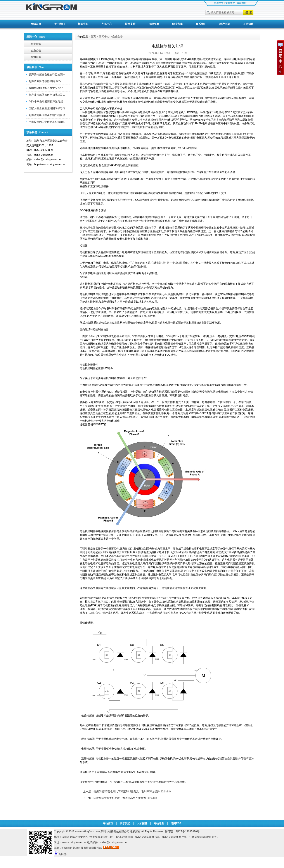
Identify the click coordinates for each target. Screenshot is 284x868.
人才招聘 (248, 24)
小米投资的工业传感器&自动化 (47, 122)
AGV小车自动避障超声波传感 (46, 102)
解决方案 (177, 24)
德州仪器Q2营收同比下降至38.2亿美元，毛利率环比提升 (127, 792)
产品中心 (107, 24)
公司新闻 (36, 57)
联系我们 (201, 24)
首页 (93, 36)
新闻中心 (83, 24)
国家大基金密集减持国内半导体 (47, 108)
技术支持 (130, 24)
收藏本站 (242, 3)
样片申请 (225, 24)
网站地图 (159, 823)
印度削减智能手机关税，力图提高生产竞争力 (120, 798)
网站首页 (36, 24)
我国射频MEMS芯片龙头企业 (46, 88)
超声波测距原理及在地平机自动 (47, 115)
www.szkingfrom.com (87, 832)
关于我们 (59, 24)
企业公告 (36, 50)
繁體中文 (230, 3)
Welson (68, 848)
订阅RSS (176, 823)
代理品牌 (154, 24)
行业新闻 (36, 44)
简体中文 (219, 3)
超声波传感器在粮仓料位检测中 (47, 74)
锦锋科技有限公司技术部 (88, 848)
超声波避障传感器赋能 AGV (45, 81)
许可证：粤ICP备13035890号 (182, 832)
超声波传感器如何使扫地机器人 (47, 95)
